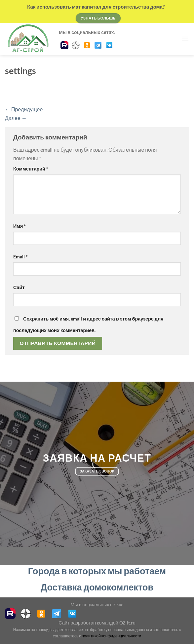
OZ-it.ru (127, 623)
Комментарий (31, 169)
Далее (16, 118)
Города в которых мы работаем (97, 571)
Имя (19, 226)
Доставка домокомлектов (97, 587)
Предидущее (24, 109)
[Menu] (185, 39)
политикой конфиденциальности (111, 636)
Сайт (19, 287)
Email (20, 257)
